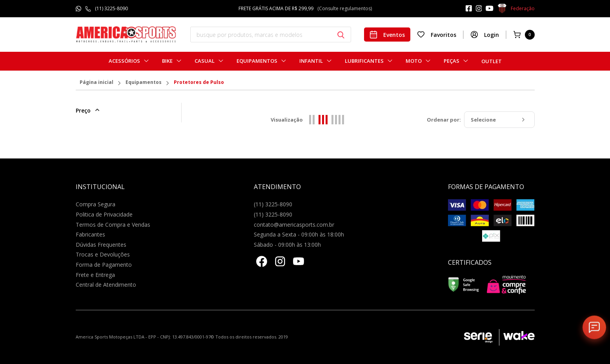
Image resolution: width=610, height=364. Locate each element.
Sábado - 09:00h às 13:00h (287, 245)
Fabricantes (90, 234)
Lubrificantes (364, 61)
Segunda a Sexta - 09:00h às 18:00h (299, 234)
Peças (452, 61)
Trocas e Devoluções (103, 254)
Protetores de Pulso (199, 83)
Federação (516, 9)
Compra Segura (96, 204)
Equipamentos (257, 61)
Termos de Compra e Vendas (113, 225)
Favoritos (437, 35)
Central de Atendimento (106, 285)
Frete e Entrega (95, 275)
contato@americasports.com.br (294, 225)
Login (485, 35)
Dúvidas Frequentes (101, 245)
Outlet (492, 61)
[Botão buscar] (341, 35)
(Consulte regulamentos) (345, 8)
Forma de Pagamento (104, 265)
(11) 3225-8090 (111, 8)
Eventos (387, 35)
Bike (167, 61)
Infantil (311, 61)
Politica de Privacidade (104, 214)
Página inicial (97, 83)
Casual (205, 61)
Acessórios (124, 61)
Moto (414, 61)
